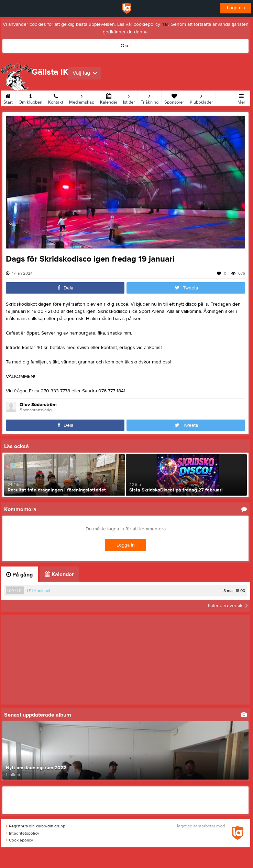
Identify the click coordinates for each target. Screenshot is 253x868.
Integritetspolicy (23, 833)
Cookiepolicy (19, 840)
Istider (129, 98)
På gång (19, 575)
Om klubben (30, 98)
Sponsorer (174, 98)
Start (8, 98)
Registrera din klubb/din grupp (36, 826)
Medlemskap (82, 98)
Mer (241, 98)
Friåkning (150, 98)
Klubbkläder (201, 98)
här (165, 24)
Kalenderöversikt (228, 606)
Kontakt (56, 98)
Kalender (109, 98)
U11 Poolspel (38, 591)
